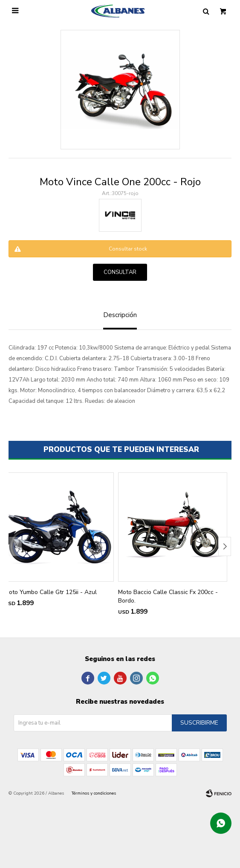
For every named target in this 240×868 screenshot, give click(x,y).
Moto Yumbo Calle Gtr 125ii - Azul (51, 592)
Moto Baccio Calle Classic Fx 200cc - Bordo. (168, 596)
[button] (225, 546)
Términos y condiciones (94, 793)
